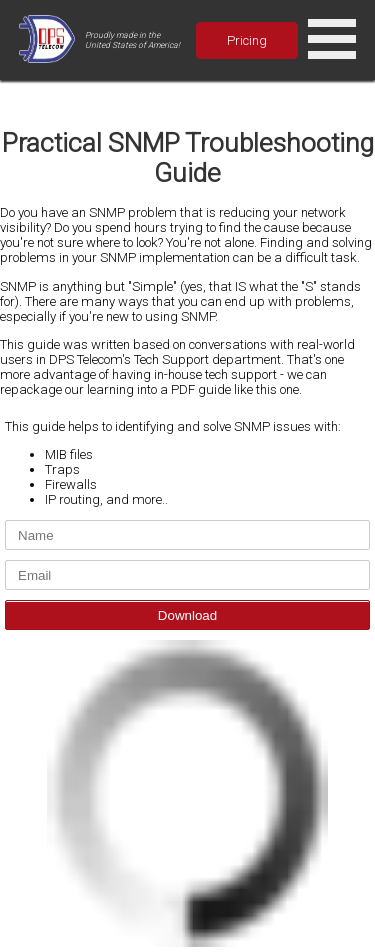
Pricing (247, 40)
